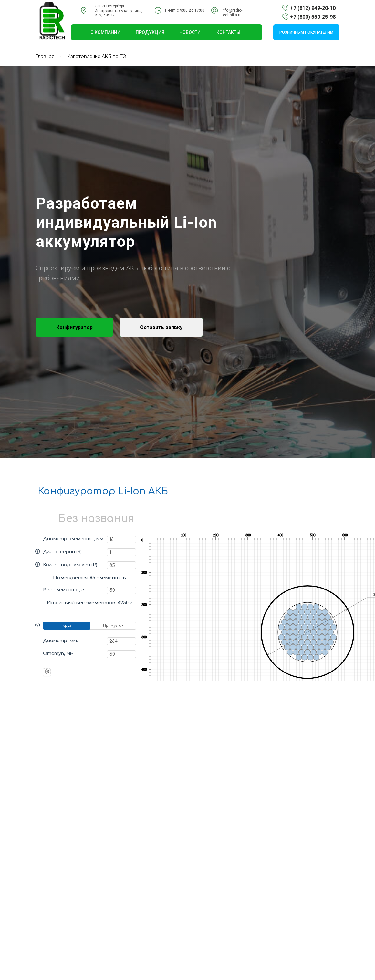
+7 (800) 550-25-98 (313, 17)
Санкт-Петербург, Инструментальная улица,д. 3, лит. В (119, 11)
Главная (45, 56)
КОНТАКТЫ (228, 32)
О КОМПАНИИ (105, 32)
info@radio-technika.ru (232, 13)
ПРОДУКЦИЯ (150, 32)
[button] (161, 327)
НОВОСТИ (190, 32)
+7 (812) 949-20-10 (313, 8)
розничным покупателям (306, 32)
